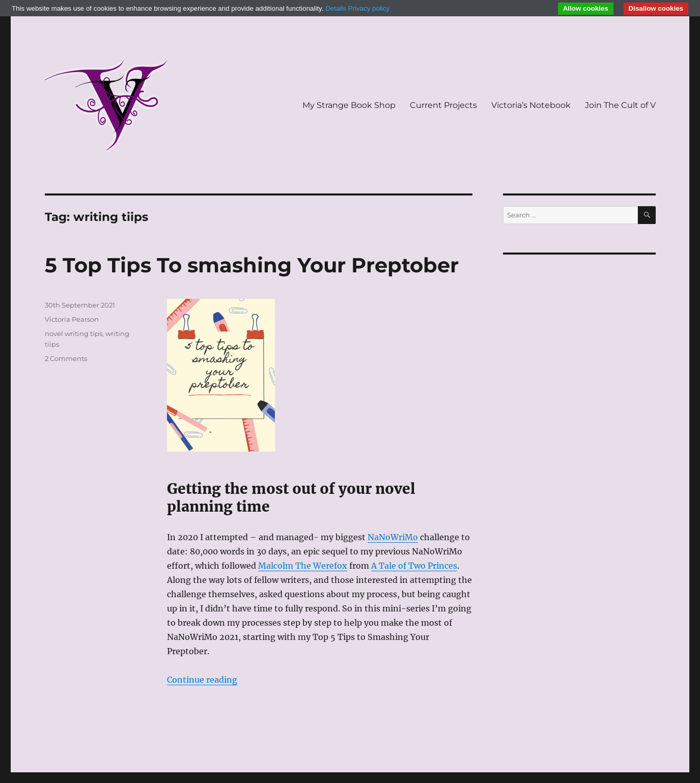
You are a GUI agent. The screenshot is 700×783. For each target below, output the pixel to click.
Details (336, 8)
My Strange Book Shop (349, 105)
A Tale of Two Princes (414, 566)
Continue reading (202, 680)
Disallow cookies (656, 8)
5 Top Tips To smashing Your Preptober (252, 265)
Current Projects (443, 105)
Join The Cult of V (620, 105)
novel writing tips (74, 333)
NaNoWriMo (393, 537)
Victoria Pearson (72, 319)
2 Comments (66, 358)
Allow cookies (586, 8)
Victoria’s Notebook (531, 105)
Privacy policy (369, 8)
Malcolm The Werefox (303, 566)
